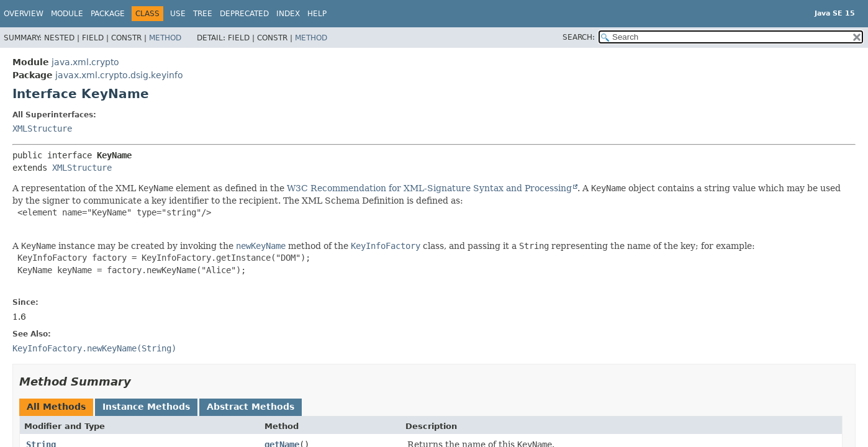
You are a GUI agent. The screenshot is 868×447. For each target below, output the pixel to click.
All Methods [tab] (56, 407)
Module (67, 14)
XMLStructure (42, 129)
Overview (24, 14)
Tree (203, 14)
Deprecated (244, 14)
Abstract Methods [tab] (251, 407)
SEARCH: (579, 37)
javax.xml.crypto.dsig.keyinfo (119, 75)
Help (317, 14)
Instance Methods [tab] (146, 407)
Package (108, 14)
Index (288, 14)
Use (178, 14)
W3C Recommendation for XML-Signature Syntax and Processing (429, 188)
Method (165, 38)
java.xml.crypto (85, 62)
